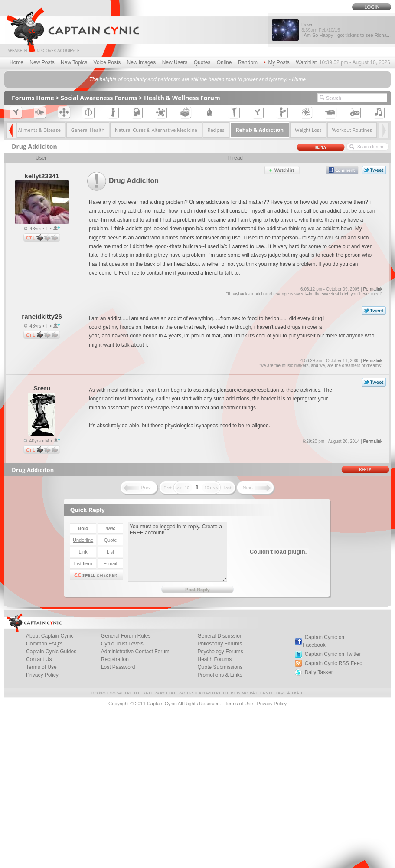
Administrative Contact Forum (135, 652)
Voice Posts (107, 62)
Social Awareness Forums (99, 98)
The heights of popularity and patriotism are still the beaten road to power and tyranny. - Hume (197, 79)
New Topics (74, 62)
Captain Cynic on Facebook (323, 641)
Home (16, 62)
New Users (175, 62)
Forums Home (33, 98)
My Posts (276, 62)
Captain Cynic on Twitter (333, 654)
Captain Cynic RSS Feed (334, 663)
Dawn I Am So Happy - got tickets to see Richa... (346, 30)
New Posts (42, 62)
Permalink (372, 289)
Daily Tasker (319, 672)
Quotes (202, 62)
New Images (142, 62)
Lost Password (118, 667)
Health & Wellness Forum (182, 98)
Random (248, 62)
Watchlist (306, 62)
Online (224, 62)
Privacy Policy (42, 675)
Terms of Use (239, 704)
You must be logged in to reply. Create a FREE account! (178, 552)
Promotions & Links (220, 675)
